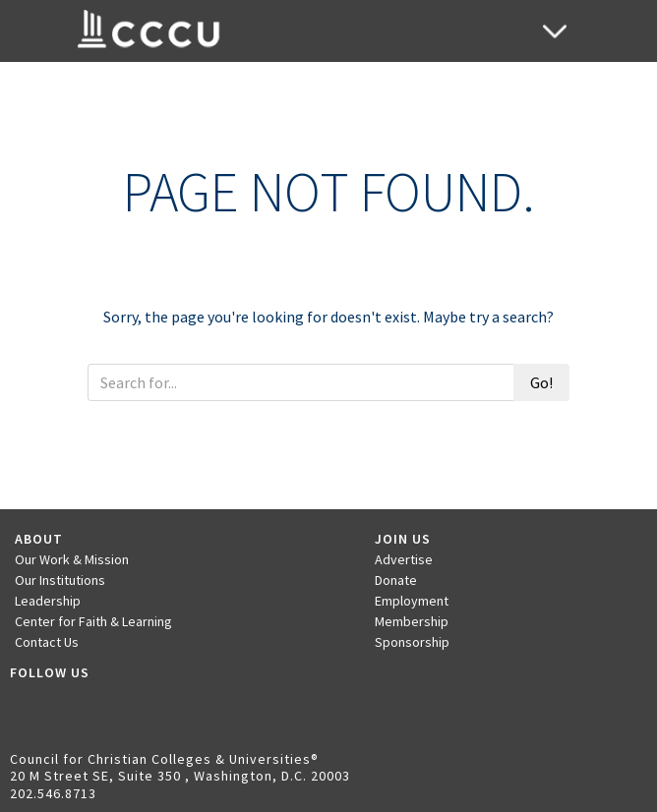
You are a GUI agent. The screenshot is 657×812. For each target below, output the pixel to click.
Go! (541, 382)
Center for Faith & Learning (93, 621)
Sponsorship (412, 642)
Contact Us (47, 642)
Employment (412, 601)
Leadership (48, 601)
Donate (396, 580)
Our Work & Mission (72, 559)
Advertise (404, 559)
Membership (412, 621)
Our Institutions (60, 580)
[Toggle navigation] (555, 30)
